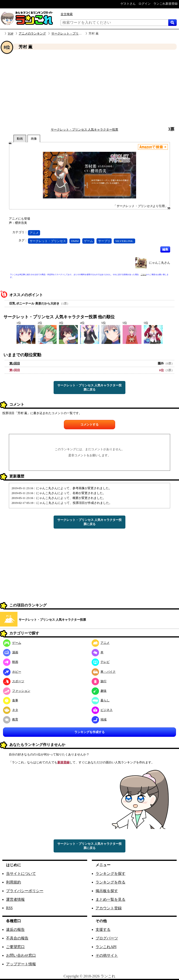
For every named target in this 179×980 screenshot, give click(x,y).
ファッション (17, 691)
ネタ (11, 710)
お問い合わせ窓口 (21, 955)
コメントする (89, 424)
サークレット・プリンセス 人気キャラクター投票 (84, 130)
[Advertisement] (89, 88)
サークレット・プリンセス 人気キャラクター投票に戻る (89, 387)
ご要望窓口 (15, 947)
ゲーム (88, 241)
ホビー (12, 672)
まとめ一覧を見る (110, 899)
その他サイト (107, 955)
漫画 (11, 652)
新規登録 (63, 762)
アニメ (34, 233)
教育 (11, 719)
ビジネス (102, 710)
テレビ (101, 662)
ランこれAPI (106, 947)
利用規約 (14, 882)
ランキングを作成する (89, 732)
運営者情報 (15, 899)
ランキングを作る (110, 882)
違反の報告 (15, 930)
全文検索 (67, 14)
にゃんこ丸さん (160, 263)
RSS (9, 908)
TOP (10, 33)
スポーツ (14, 681)
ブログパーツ (107, 938)
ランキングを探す (110, 874)
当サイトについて (21, 874)
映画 (11, 662)
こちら (143, 275)
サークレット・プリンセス (48, 241)
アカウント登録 (109, 908)
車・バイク (104, 672)
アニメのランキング (32, 33)
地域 (99, 719)
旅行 (99, 681)
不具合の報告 (17, 938)
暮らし (101, 700)
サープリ (104, 241)
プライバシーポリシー (25, 891)
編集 (165, 249)
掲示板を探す (107, 891)
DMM (75, 241)
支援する (103, 930)
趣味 (99, 691)
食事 (11, 700)
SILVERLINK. (125, 241)
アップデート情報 (21, 964)
